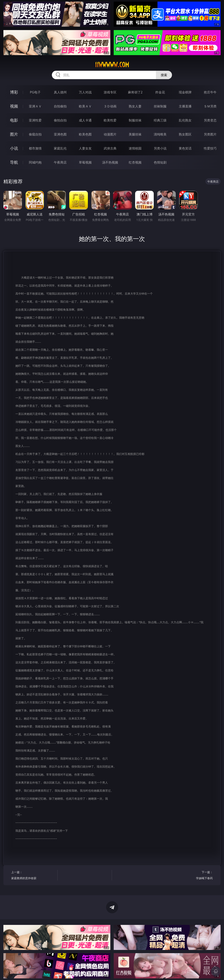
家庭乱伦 (60, 148)
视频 (14, 106)
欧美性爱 (110, 120)
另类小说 (160, 148)
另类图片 (210, 134)
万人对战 (85, 92)
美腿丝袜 (135, 134)
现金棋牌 (185, 92)
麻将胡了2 (135, 92)
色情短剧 (160, 162)
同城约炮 (35, 162)
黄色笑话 (185, 148)
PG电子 (35, 92)
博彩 (14, 92)
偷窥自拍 (35, 134)
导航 (14, 162)
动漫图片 (110, 134)
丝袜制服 (160, 106)
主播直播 (185, 106)
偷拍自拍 (60, 120)
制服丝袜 (135, 120)
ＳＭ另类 (210, 106)
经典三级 (160, 120)
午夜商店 (60, 162)
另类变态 (210, 120)
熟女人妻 (135, 106)
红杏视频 (135, 162)
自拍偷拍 (60, 106)
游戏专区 (110, 92)
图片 (14, 134)
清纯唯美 (160, 134)
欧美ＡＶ (85, 106)
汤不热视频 (110, 162)
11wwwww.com (112, 65)
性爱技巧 (210, 148)
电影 (14, 120)
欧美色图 (85, 134)
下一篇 (191, 876)
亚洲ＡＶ (35, 106)
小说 (14, 148)
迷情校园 (135, 148)
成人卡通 (85, 120)
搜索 (164, 75)
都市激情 (35, 148)
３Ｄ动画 (110, 106)
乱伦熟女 (185, 120)
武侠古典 (110, 148)
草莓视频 (85, 162)
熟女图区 (185, 134)
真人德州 (60, 92)
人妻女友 (85, 148)
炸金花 (160, 92)
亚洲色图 (60, 134)
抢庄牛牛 (210, 92)
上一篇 (33, 876)
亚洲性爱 (35, 120)
